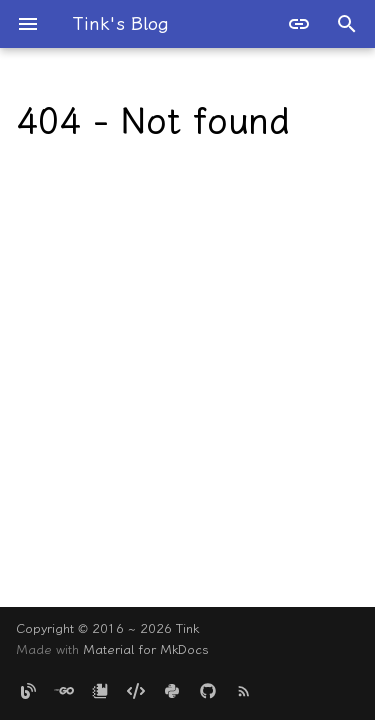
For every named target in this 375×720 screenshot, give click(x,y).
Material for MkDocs (146, 649)
